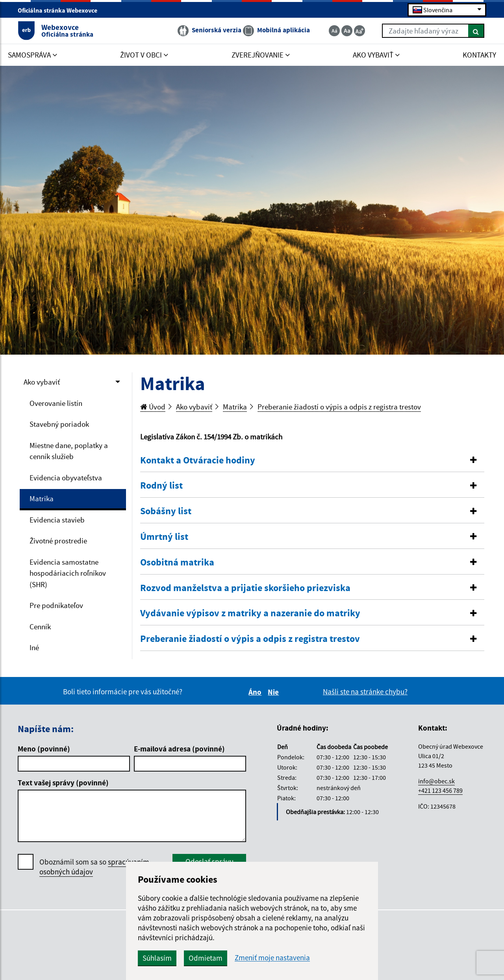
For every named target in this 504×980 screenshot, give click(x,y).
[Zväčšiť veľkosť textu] (359, 31)
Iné (34, 647)
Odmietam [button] (206, 958)
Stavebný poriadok (59, 424)
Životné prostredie (58, 541)
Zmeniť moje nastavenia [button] (272, 958)
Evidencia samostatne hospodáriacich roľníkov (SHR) (68, 573)
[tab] (312, 461)
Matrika (42, 498)
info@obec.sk (436, 781)
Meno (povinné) (44, 749)
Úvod (153, 407)
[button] (312, 460)
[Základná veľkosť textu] (347, 31)
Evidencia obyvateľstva (66, 478)
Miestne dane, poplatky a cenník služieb (69, 451)
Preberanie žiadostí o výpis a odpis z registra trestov (339, 407)
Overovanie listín (56, 403)
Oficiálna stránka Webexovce (61, 10)
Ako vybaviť (42, 382)
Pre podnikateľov (56, 605)
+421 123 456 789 (440, 790)
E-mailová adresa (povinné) (179, 749)
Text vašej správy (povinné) (63, 783)
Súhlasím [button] (157, 958)
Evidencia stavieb (57, 520)
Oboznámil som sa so (94, 867)
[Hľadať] (476, 31)
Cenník (40, 627)
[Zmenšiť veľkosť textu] (334, 31)
